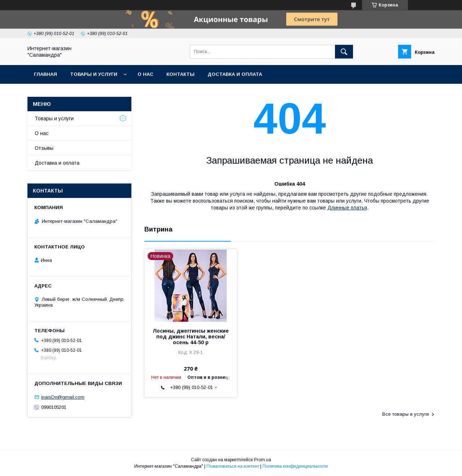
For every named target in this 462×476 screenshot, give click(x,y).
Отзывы (44, 148)
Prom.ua (263, 460)
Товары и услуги (94, 74)
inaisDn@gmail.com (63, 397)
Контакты (180, 74)
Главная (45, 74)
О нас (145, 74)
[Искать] (344, 52)
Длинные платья (347, 208)
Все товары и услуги (406, 414)
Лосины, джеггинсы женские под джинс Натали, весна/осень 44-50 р (191, 337)
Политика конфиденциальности (295, 466)
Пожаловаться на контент (233, 466)
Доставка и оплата (235, 74)
